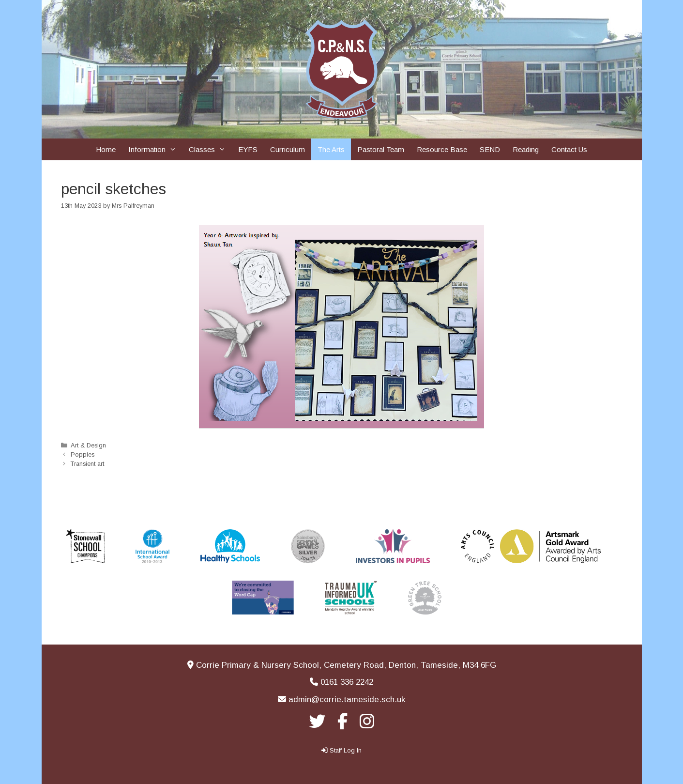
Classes (210, 149)
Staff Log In (346, 750)
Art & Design (88, 445)
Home (106, 149)
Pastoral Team (381, 149)
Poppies (83, 454)
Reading (526, 149)
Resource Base (442, 149)
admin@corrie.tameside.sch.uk (347, 699)
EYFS (248, 149)
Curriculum (288, 149)
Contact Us (569, 149)
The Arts (331, 149)
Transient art (87, 464)
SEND (490, 149)
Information (155, 149)
